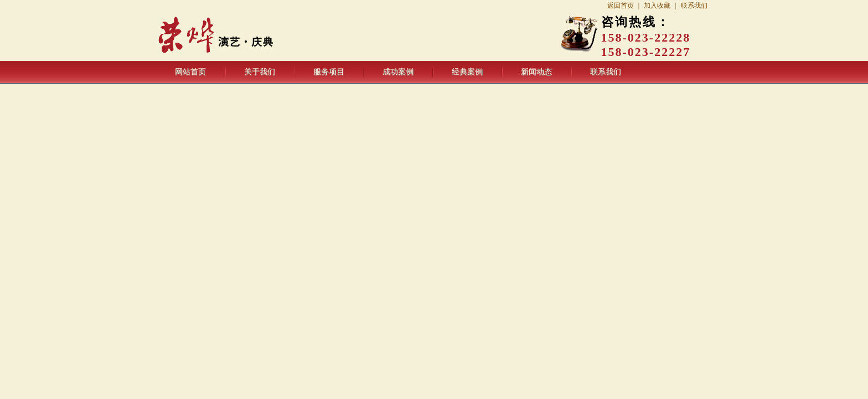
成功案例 (398, 72)
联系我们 (694, 6)
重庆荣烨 (244, 36)
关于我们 (260, 72)
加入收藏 (657, 6)
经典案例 (467, 72)
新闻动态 (536, 72)
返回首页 (621, 6)
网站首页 (190, 72)
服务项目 (329, 72)
